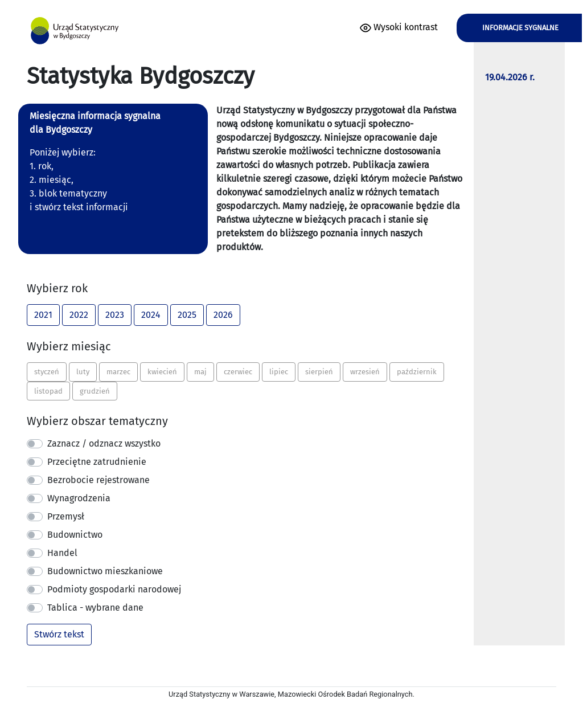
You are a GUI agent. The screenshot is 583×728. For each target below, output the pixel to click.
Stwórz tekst (59, 634)
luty (83, 371)
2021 (43, 314)
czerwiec (238, 371)
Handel (62, 553)
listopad (48, 390)
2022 (79, 314)
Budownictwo (75, 535)
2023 (115, 314)
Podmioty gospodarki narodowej (114, 589)
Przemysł (66, 516)
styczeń (47, 371)
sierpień (319, 371)
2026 (223, 314)
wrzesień (365, 371)
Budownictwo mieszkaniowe (105, 571)
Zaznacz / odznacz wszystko (104, 443)
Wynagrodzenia (79, 498)
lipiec (279, 371)
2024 (151, 314)
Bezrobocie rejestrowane (98, 480)
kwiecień (162, 371)
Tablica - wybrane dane (95, 608)
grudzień (95, 390)
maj (200, 371)
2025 (187, 314)
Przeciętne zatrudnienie (97, 462)
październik (417, 371)
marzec (118, 371)
